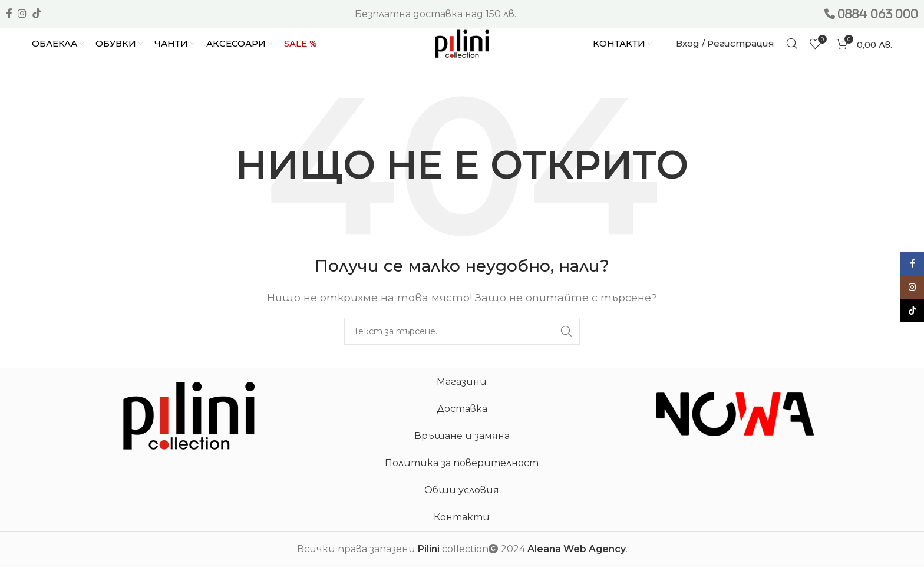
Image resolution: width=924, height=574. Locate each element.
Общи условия (462, 498)
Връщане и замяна (462, 443)
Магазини (462, 389)
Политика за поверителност (462, 471)
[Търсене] (792, 47)
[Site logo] (462, 46)
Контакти (462, 525)
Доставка (462, 416)
